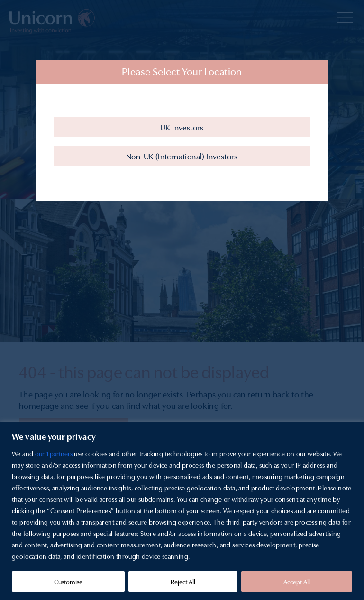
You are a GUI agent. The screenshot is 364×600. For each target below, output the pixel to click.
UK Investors (182, 127)
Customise (68, 582)
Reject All (183, 582)
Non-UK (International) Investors (182, 156)
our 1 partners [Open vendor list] (54, 453)
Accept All (297, 582)
